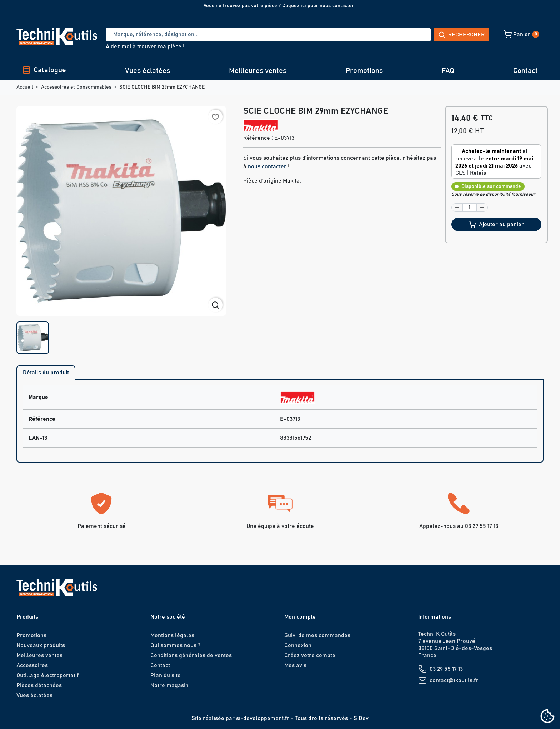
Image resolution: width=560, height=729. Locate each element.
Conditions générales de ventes (191, 655)
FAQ (448, 71)
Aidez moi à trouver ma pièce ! (145, 46)
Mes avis (295, 665)
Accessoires (32, 665)
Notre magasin (169, 685)
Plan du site (166, 675)
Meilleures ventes (258, 71)
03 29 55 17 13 (446, 669)
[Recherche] (242, 35)
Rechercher (409, 35)
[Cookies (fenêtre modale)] (547, 717)
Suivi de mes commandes (317, 635)
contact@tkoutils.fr (454, 680)
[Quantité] (470, 208)
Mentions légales (172, 635)
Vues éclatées (147, 71)
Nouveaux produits (41, 645)
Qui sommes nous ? (175, 645)
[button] (471, 34)
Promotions (364, 71)
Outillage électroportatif (47, 675)
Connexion (298, 645)
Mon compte (300, 617)
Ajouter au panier (496, 224)
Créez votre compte (310, 655)
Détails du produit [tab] (46, 373)
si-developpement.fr (263, 718)
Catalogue (44, 70)
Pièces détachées (39, 685)
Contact (526, 71)
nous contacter (267, 166)
